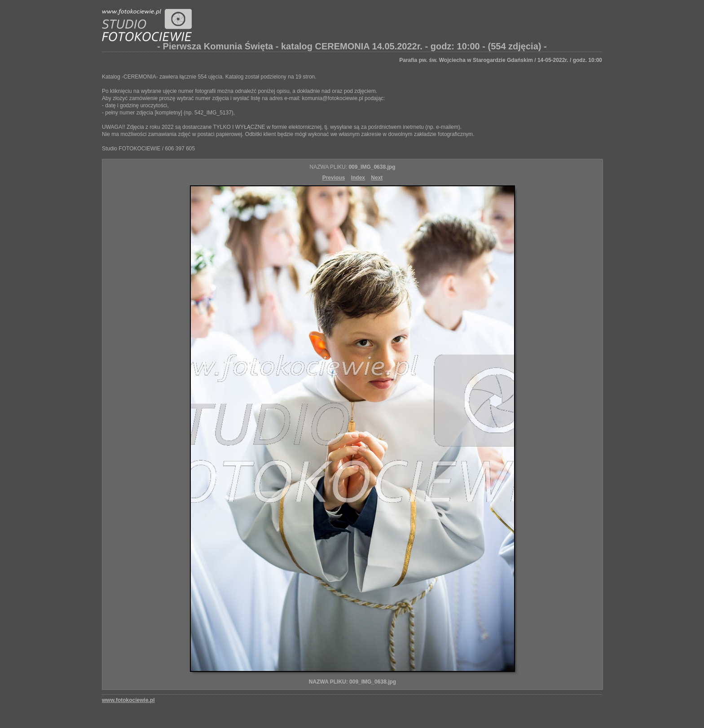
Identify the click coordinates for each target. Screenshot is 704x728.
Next (377, 178)
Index (358, 178)
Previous (334, 178)
